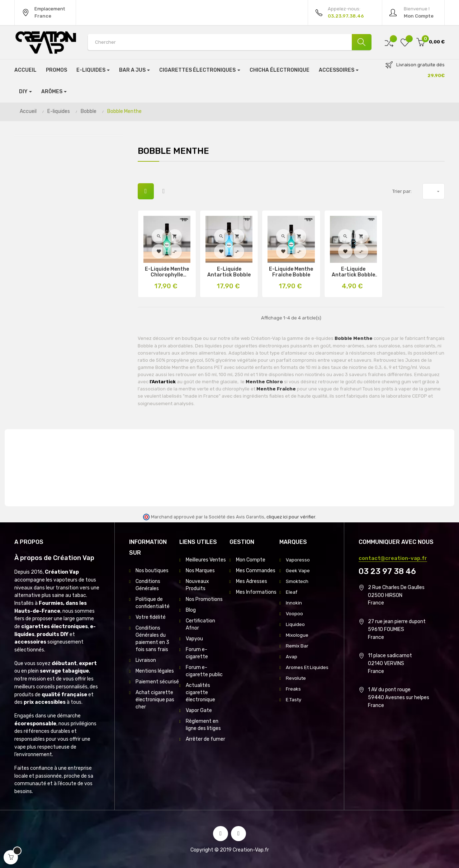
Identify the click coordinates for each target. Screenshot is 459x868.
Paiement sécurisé (157, 682)
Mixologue (297, 635)
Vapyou (194, 639)
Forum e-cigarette (197, 653)
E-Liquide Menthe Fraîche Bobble (291, 272)
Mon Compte (251, 560)
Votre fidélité (151, 617)
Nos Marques (200, 571)
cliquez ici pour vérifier (291, 517)
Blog (191, 610)
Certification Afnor (200, 624)
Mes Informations (256, 592)
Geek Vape (298, 571)
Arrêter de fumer (205, 739)
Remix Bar (298, 646)
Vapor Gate (199, 710)
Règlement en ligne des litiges (203, 725)
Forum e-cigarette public (204, 671)
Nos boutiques (152, 571)
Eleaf (292, 592)
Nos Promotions (204, 599)
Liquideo (295, 624)
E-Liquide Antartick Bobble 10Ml (353, 272)
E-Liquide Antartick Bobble (229, 272)
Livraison (146, 660)
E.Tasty (294, 707)
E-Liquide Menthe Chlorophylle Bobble (167, 272)
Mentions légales (155, 671)
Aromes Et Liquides (298, 671)
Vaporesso (298, 560)
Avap (292, 657)
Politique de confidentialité (153, 603)
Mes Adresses (252, 581)
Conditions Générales (148, 585)
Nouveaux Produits (197, 585)
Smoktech (298, 581)
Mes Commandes (256, 571)
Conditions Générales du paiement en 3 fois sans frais (152, 639)
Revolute (296, 685)
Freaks (294, 696)
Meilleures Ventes (206, 560)
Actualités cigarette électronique (200, 692)
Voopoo (294, 614)
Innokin (294, 603)
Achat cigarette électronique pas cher (155, 700)
